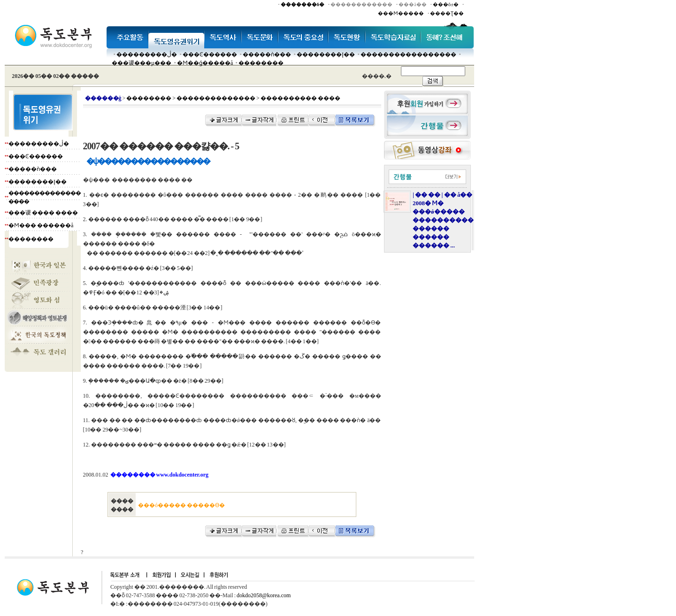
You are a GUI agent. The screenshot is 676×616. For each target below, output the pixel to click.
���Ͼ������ (210, 54)
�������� (261, 63)
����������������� (408, 54)
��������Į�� (326, 54)
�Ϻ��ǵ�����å (205, 63)
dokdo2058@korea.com (264, 595)
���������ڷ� (147, 54)
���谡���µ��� (142, 63)
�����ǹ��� (267, 54)
